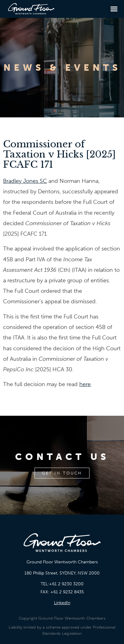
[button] (114, 9)
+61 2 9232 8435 (67, 592)
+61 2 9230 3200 (66, 584)
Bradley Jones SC (25, 181)
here (85, 384)
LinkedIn (62, 603)
